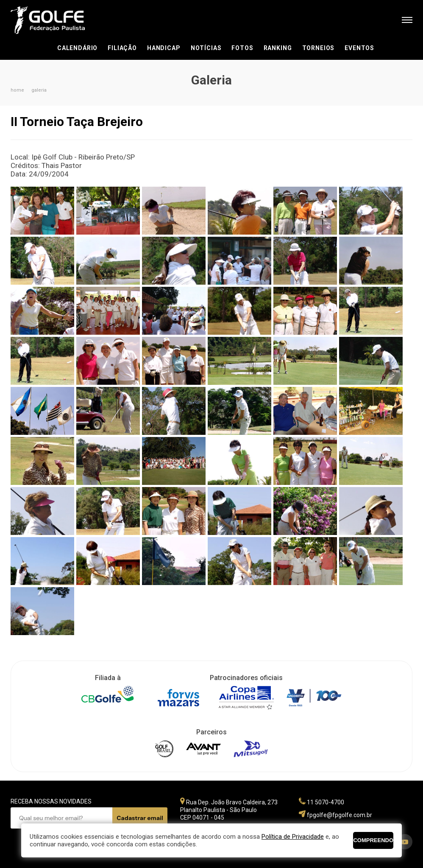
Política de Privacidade (293, 837)
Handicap (164, 48)
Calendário (77, 48)
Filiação (122, 48)
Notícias (206, 48)
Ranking (278, 48)
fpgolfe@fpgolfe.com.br (340, 815)
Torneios (319, 48)
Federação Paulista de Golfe (56, 20)
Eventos (359, 48)
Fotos (242, 48)
